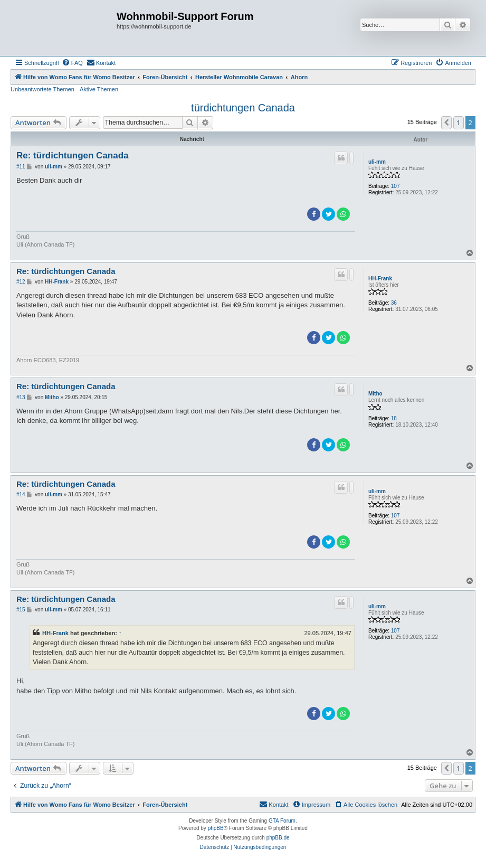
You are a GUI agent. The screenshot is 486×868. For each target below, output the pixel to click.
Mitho (375, 394)
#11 (21, 167)
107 (396, 186)
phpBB (216, 828)
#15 (21, 610)
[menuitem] (72, 63)
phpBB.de (278, 838)
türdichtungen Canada (243, 108)
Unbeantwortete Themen (42, 89)
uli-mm (377, 162)
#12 (21, 282)
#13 (21, 397)
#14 (21, 494)
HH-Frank (380, 279)
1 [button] (458, 122)
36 (394, 303)
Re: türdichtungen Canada (73, 155)
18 (394, 418)
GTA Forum (282, 821)
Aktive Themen (99, 89)
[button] (446, 122)
